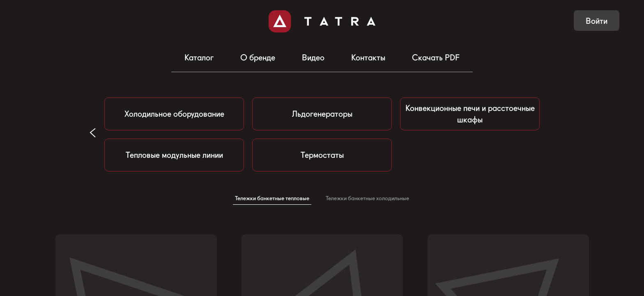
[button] (93, 133)
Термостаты (322, 155)
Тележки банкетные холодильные (367, 198)
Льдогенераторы (322, 114)
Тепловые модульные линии (174, 155)
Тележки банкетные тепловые (272, 198)
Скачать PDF (436, 58)
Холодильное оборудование (174, 114)
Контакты (368, 58)
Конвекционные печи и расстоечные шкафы (470, 114)
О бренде (258, 58)
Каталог (199, 58)
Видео (313, 58)
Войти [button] (597, 21)
